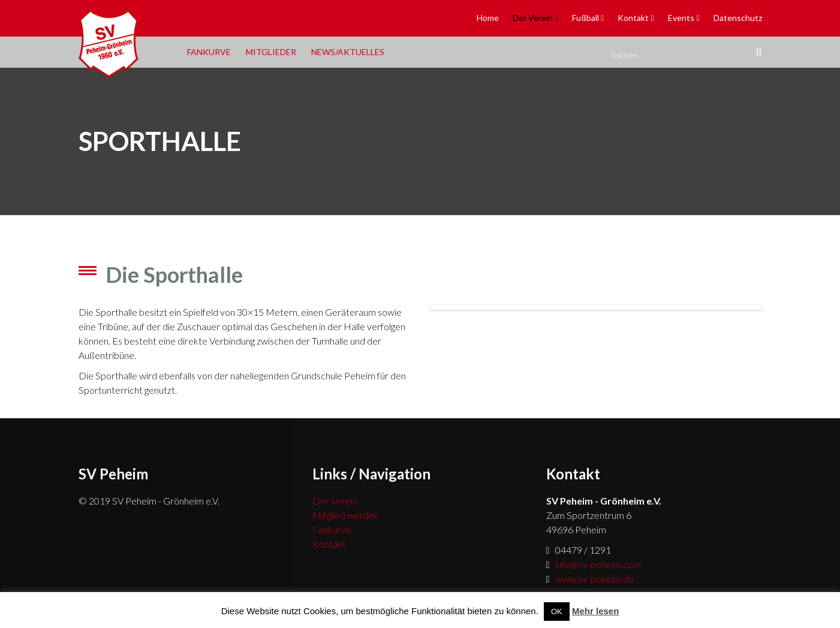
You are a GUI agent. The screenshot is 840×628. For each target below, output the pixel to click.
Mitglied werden (346, 515)
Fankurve (209, 52)
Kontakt (633, 18)
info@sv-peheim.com (598, 564)
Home (488, 18)
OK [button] (557, 612)
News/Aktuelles (348, 52)
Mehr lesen (595, 611)
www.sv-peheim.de (594, 579)
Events (681, 18)
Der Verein (533, 18)
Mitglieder (271, 52)
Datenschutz (738, 18)
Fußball (585, 18)
